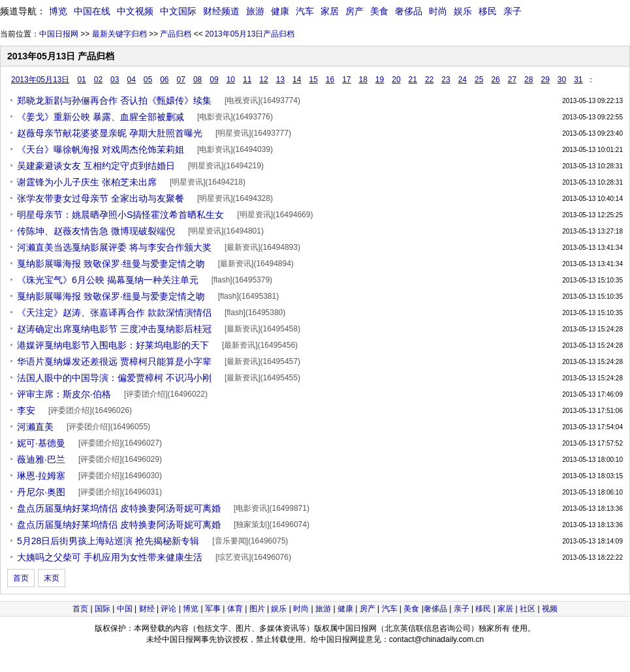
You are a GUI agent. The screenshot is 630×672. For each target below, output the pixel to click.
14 (297, 80)
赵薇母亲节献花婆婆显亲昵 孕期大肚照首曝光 (110, 133)
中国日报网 (59, 34)
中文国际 (178, 11)
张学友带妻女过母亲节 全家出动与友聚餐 (101, 198)
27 (512, 80)
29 (545, 80)
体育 (235, 609)
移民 (488, 11)
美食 (379, 11)
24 (463, 80)
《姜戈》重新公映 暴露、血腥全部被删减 (101, 117)
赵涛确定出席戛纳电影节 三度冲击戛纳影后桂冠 (114, 329)
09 (214, 80)
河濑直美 (35, 427)
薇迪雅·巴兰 (41, 459)
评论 (168, 609)
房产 (354, 11)
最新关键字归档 (119, 34)
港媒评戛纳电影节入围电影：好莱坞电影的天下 (113, 345)
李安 (26, 410)
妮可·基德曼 (41, 443)
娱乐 (463, 11)
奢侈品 (409, 11)
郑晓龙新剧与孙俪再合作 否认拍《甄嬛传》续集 (114, 100)
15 (313, 80)
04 (131, 80)
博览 (58, 11)
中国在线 (92, 11)
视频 (550, 609)
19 (380, 80)
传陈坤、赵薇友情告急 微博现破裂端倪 (96, 231)
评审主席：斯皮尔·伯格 (64, 394)
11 (247, 80)
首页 (21, 578)
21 (413, 80)
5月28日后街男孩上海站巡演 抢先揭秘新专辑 (108, 541)
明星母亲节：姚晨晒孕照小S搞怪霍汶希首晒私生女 (120, 215)
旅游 (255, 11)
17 (346, 80)
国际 (102, 609)
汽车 (305, 11)
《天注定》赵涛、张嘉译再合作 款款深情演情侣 (114, 313)
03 (115, 80)
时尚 (438, 11)
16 (330, 80)
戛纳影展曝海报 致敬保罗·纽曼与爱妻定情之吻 (111, 264)
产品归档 (176, 34)
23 (446, 80)
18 (363, 80)
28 (528, 80)
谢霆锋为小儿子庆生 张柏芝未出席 (87, 182)
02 (98, 80)
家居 (330, 11)
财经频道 (221, 11)
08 (197, 80)
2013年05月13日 (40, 80)
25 (479, 80)
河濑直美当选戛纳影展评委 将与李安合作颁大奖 (114, 247)
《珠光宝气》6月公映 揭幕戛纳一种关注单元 (108, 280)
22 (429, 80)
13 (280, 80)
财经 (147, 609)
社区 (528, 609)
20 (396, 80)
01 (81, 80)
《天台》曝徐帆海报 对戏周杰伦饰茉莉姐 (101, 149)
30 (562, 80)
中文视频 (135, 11)
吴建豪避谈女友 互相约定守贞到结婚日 (96, 166)
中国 (125, 609)
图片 (257, 609)
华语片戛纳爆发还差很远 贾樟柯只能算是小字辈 (114, 361)
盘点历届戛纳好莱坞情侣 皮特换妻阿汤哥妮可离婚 (119, 508)
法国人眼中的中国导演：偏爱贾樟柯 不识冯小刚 (114, 378)
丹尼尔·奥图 (41, 492)
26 (495, 80)
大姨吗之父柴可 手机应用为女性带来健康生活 (110, 557)
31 (578, 80)
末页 (52, 578)
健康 (280, 11)
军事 (213, 609)
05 (148, 80)
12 (263, 80)
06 (164, 80)
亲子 (512, 11)
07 (181, 80)
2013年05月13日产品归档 (250, 34)
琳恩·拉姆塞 (41, 476)
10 (231, 80)
